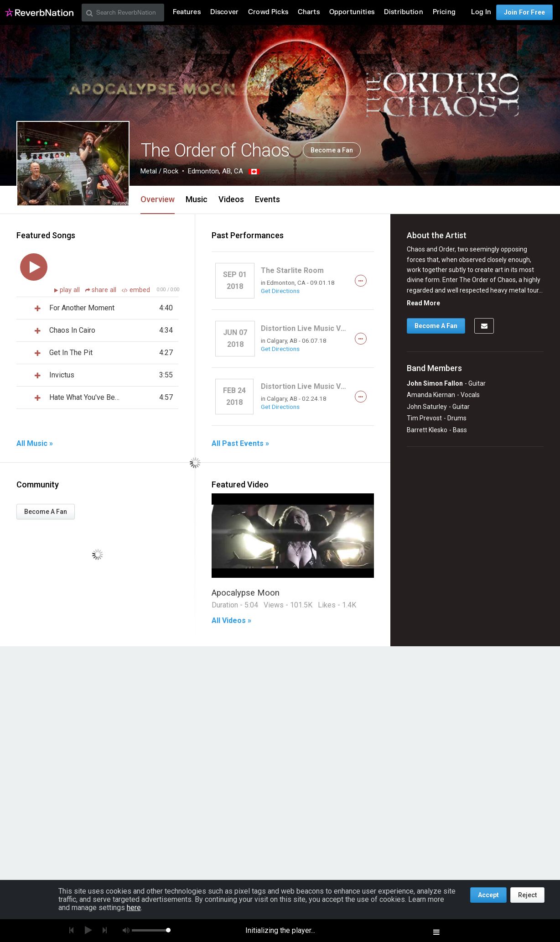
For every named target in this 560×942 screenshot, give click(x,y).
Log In (481, 12)
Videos (231, 199)
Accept (488, 895)
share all (102, 290)
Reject (527, 895)
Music (197, 199)
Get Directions (280, 291)
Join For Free (524, 12)
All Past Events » (240, 444)
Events (267, 199)
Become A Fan (46, 512)
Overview (158, 199)
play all (71, 290)
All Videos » (231, 621)
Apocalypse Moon (246, 593)
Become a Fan (332, 150)
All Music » (35, 444)
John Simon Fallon (435, 383)
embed (136, 290)
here (134, 908)
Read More (423, 303)
